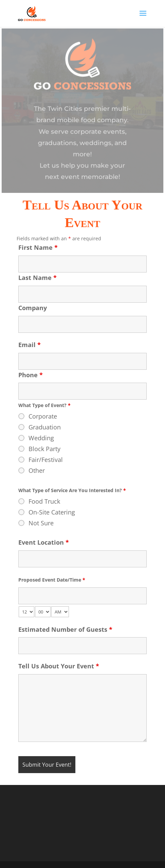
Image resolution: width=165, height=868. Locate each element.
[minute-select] (43, 612)
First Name (38, 247)
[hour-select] (26, 612)
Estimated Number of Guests (65, 629)
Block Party (44, 449)
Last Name (38, 278)
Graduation (45, 427)
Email (30, 345)
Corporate (43, 416)
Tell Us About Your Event (59, 666)
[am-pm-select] (60, 612)
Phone (31, 375)
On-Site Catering (52, 512)
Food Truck (44, 501)
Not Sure (41, 523)
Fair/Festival (46, 460)
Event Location (44, 542)
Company (33, 308)
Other (37, 470)
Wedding (41, 438)
